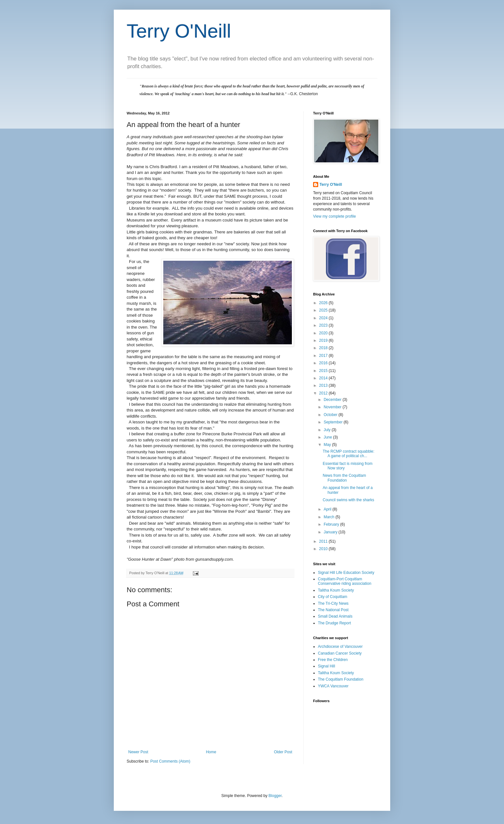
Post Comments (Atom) (170, 761)
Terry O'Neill (179, 31)
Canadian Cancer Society (340, 653)
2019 (324, 340)
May (328, 445)
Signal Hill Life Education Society (346, 573)
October (331, 415)
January (331, 532)
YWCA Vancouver (333, 686)
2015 (324, 371)
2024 (324, 318)
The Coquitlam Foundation (341, 679)
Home (211, 752)
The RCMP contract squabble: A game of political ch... (349, 454)
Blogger (275, 796)
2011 (324, 541)
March (330, 517)
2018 (324, 348)
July (328, 430)
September (334, 422)
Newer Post (138, 752)
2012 (324, 393)
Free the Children (333, 660)
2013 (324, 385)
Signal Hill (326, 666)
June (328, 437)
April (328, 509)
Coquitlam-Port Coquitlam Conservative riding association (345, 581)
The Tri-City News (333, 603)
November (333, 407)
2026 (324, 303)
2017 (324, 356)
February (332, 524)
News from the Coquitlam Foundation (344, 478)
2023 (324, 325)
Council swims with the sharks (348, 500)
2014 (324, 378)
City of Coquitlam (333, 597)
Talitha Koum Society (336, 590)
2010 (324, 549)
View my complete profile (334, 216)
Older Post (283, 752)
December (333, 400)
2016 (324, 363)
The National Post (333, 610)
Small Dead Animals (335, 616)
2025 (324, 310)
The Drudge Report (334, 623)
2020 (324, 333)
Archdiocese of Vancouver (340, 647)
